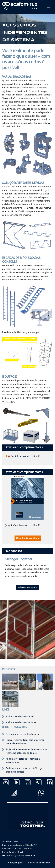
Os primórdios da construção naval (23, 734)
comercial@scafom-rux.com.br (19, 856)
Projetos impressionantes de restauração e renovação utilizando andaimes (26, 751)
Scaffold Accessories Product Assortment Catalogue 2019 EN (20, 457)
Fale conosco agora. (27, 588)
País (33, 9)
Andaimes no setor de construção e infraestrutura (23, 761)
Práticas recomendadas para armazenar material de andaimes (25, 742)
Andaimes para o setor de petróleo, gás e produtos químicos (25, 770)
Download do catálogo (28, 538)
